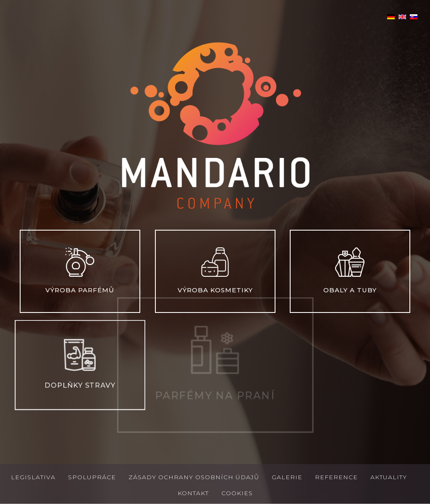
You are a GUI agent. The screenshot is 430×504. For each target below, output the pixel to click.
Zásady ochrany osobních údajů (194, 477)
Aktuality (389, 477)
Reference (336, 477)
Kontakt (193, 493)
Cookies (237, 493)
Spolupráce (92, 477)
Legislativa (33, 477)
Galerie (287, 477)
